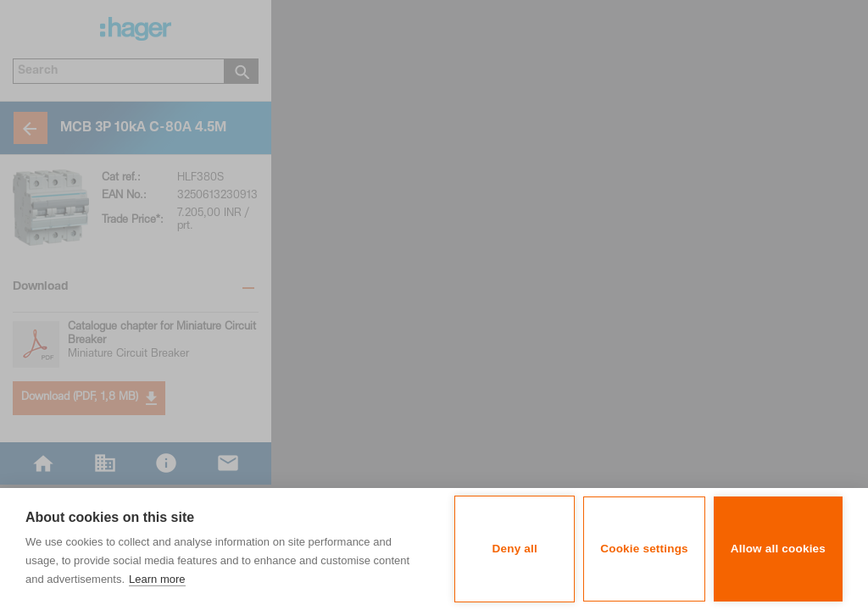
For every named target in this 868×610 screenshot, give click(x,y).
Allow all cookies (778, 549)
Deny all (515, 549)
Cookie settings (644, 549)
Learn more (157, 579)
